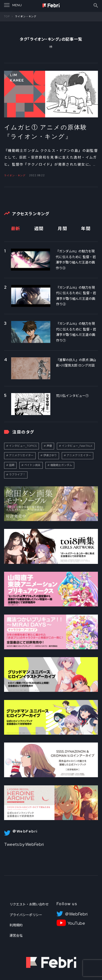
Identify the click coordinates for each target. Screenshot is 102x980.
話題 (12, 465)
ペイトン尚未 (32, 465)
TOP (7, 17)
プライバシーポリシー (26, 915)
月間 (62, 229)
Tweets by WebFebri (24, 844)
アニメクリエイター (21, 455)
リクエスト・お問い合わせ (29, 904)
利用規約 (16, 925)
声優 (49, 446)
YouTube (76, 923)
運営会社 (16, 936)
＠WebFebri (76, 914)
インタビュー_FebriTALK (77, 446)
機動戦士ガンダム (61, 465)
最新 (16, 229)
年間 (86, 229)
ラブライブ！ (17, 475)
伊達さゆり (50, 455)
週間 (39, 229)
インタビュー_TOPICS (23, 446)
